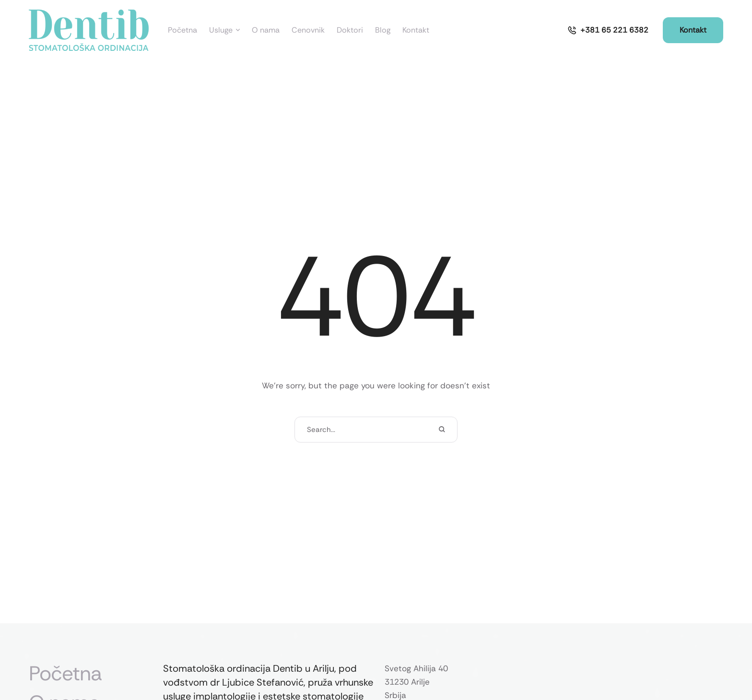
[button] (608, 30)
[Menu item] (182, 30)
